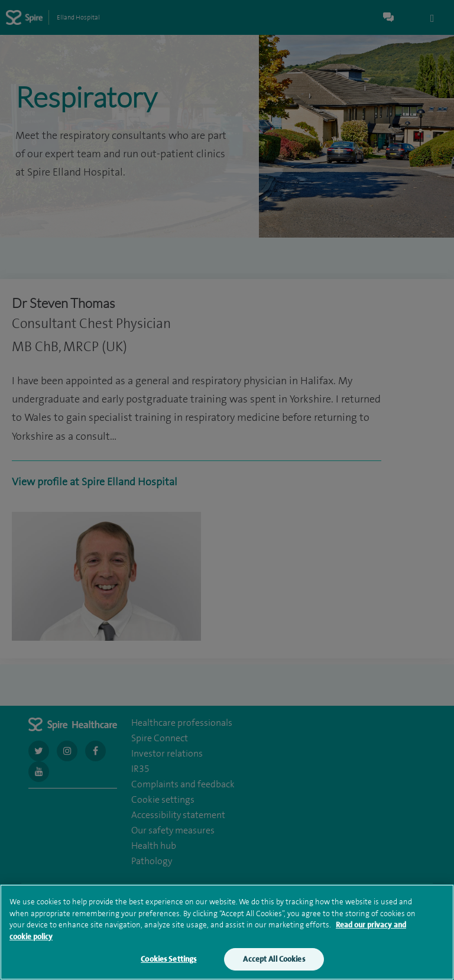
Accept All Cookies (274, 965)
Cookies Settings (168, 965)
